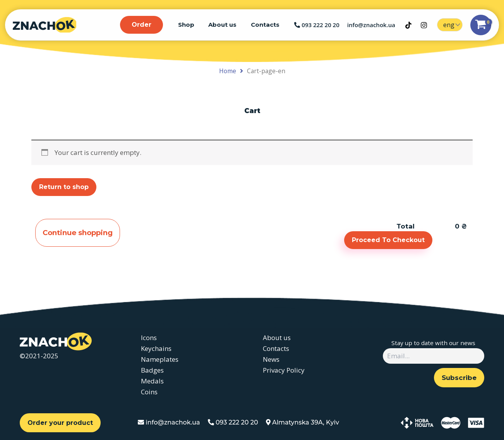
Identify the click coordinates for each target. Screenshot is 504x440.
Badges (152, 370)
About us (226, 25)
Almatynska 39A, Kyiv (303, 422)
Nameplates (160, 359)
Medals (152, 381)
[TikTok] (408, 25)
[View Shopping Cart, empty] (481, 25)
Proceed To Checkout (388, 240)
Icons (149, 338)
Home (228, 71)
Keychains (156, 348)
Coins (149, 392)
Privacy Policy (283, 370)
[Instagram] (424, 25)
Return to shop (64, 187)
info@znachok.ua (371, 25)
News (270, 359)
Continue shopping (79, 233)
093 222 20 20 (317, 25)
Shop (192, 25)
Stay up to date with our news (433, 343)
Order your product (60, 423)
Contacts (266, 25)
